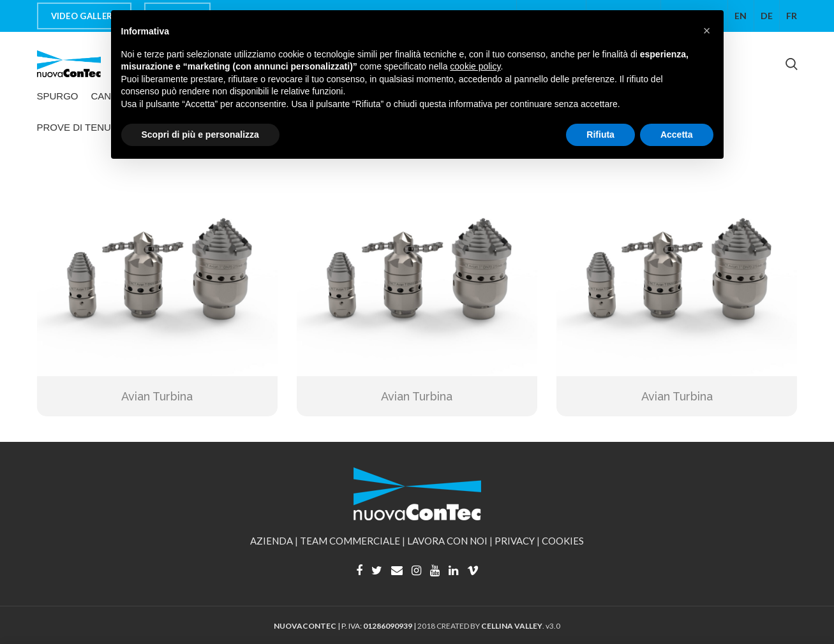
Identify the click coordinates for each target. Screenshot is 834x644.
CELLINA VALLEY (512, 626)
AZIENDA (272, 541)
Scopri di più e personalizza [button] (200, 135)
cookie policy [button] (475, 66)
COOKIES (563, 541)
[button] (707, 31)
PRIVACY (515, 541)
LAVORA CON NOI (447, 541)
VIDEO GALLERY (85, 16)
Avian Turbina (157, 396)
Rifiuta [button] (600, 135)
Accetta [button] (677, 135)
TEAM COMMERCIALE (350, 541)
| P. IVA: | (346, 626)
